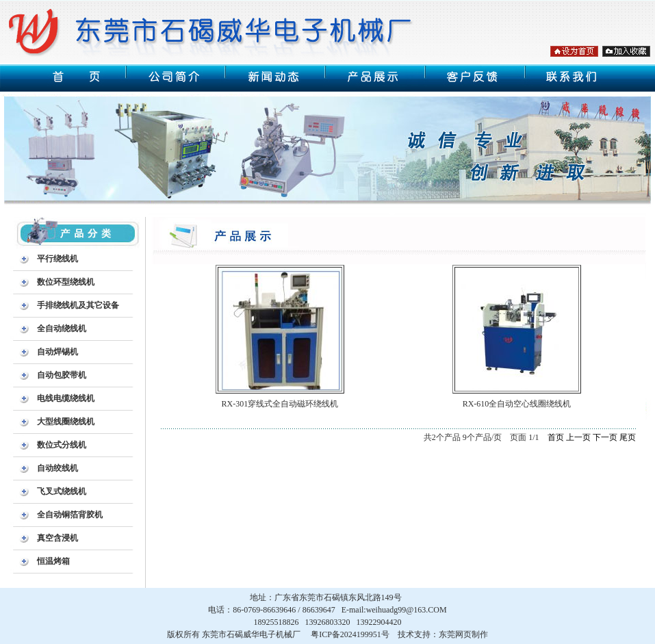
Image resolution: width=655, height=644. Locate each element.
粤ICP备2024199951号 (350, 634)
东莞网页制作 (463, 634)
